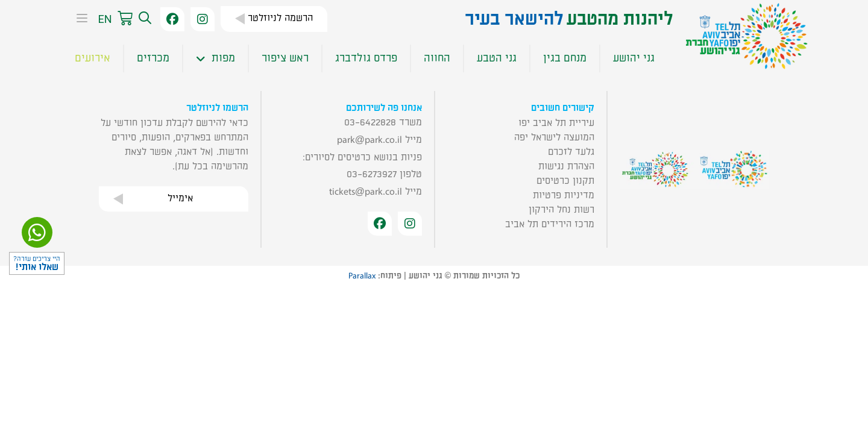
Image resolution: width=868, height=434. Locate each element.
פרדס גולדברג (366, 58)
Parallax (362, 276)
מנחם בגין (565, 58)
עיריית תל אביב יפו (556, 123)
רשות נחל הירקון (561, 210)
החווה (437, 58)
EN (105, 19)
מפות (215, 58)
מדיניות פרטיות (564, 195)
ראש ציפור (285, 58)
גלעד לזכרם (571, 152)
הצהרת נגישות (566, 166)
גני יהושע (634, 58)
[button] (143, 19)
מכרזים (153, 58)
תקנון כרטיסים (565, 181)
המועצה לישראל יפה (554, 137)
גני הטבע (497, 58)
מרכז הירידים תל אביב (550, 224)
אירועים (93, 58)
